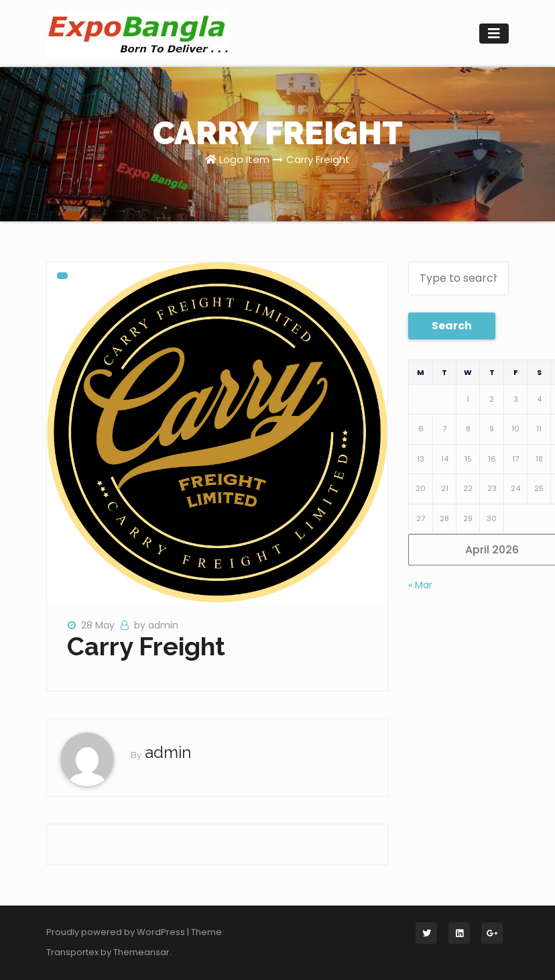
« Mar (420, 585)
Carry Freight (318, 159)
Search (452, 326)
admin (168, 752)
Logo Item (244, 159)
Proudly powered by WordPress (117, 932)
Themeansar (141, 952)
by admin (156, 625)
